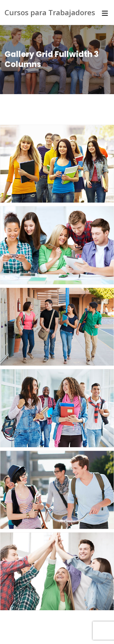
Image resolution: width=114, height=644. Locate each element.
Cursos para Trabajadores (50, 12)
